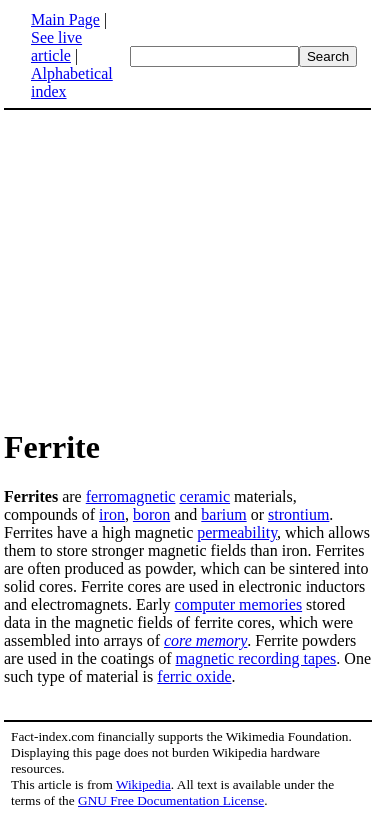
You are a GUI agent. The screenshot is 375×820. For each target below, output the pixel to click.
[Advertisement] (172, 268)
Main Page (65, 19)
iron (112, 514)
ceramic (204, 496)
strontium (298, 514)
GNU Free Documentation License (171, 800)
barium (223, 514)
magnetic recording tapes (256, 658)
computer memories (239, 604)
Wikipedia (143, 784)
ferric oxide (194, 676)
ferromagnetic (131, 496)
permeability (237, 532)
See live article (56, 46)
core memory (205, 640)
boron (151, 514)
